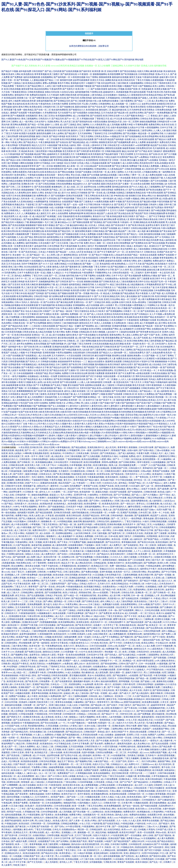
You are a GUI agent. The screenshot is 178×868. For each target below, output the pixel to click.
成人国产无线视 (141, 338)
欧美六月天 (69, 646)
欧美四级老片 (161, 264)
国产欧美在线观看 (12, 287)
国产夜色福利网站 (102, 539)
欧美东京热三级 (106, 196)
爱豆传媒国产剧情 (76, 385)
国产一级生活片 (128, 504)
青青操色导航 (85, 593)
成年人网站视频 (160, 616)
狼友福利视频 (46, 575)
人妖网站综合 (98, 812)
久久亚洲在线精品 (25, 202)
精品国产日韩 (74, 489)
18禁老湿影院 (100, 524)
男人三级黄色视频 (152, 673)
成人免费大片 (83, 208)
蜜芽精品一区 (61, 601)
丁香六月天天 (135, 382)
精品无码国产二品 (67, 483)
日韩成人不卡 (170, 782)
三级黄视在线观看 (28, 598)
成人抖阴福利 (85, 519)
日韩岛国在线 (53, 249)
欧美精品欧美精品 (47, 364)
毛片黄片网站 (59, 332)
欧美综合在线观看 (148, 255)
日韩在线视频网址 (168, 527)
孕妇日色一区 (96, 293)
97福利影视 (97, 824)
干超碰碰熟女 (131, 210)
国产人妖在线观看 (60, 270)
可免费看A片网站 (40, 767)
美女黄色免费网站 (32, 581)
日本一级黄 (86, 450)
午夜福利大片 (129, 181)
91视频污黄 (131, 776)
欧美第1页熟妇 (26, 385)
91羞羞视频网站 (136, 83)
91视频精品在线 (96, 219)
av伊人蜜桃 (160, 661)
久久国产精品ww (154, 483)
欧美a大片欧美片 (98, 311)
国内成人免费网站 (23, 276)
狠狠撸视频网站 (100, 74)
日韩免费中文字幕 (107, 258)
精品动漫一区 (144, 133)
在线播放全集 (158, 329)
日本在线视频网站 (54, 803)
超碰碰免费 (120, 735)
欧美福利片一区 (162, 317)
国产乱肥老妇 (157, 208)
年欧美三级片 (20, 865)
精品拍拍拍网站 (42, 89)
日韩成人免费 (56, 661)
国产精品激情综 (141, 364)
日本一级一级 (137, 596)
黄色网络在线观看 (38, 320)
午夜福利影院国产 (40, 741)
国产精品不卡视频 (10, 71)
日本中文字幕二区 (168, 128)
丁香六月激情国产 (124, 240)
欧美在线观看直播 (30, 305)
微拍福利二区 (105, 110)
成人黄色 (6, 809)
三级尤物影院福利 (70, 323)
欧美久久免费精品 (146, 394)
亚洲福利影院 (16, 791)
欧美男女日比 (53, 329)
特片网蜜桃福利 (106, 130)
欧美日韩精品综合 (120, 584)
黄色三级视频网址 (30, 119)
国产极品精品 (168, 341)
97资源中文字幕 (147, 362)
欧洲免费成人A (122, 264)
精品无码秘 (101, 832)
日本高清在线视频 (100, 344)
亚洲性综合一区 (81, 302)
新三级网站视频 (86, 267)
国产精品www (136, 631)
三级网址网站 (117, 729)
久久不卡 (100, 847)
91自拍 (144, 735)
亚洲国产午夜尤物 (29, 625)
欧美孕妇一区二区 (102, 755)
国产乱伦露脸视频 (36, 596)
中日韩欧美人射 (137, 584)
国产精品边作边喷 (58, 367)
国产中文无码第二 (36, 862)
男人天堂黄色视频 (123, 305)
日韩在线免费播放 (64, 184)
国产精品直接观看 (44, 513)
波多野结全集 (90, 187)
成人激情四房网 (60, 545)
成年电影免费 (25, 71)
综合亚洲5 (43, 450)
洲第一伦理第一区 (11, 738)
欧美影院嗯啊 (114, 74)
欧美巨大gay (11, 729)
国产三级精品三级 (17, 83)
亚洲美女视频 (160, 89)
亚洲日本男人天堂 (86, 741)
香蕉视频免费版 (112, 338)
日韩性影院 (25, 459)
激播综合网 (21, 800)
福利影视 (39, 593)
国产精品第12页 (98, 705)
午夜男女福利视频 (142, 578)
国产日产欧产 (126, 782)
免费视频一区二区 (78, 314)
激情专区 (55, 486)
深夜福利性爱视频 (27, 136)
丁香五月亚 (169, 649)
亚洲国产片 (96, 560)
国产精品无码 (8, 222)
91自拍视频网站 (12, 157)
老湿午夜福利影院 (75, 359)
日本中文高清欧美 (93, 590)
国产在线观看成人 (30, 356)
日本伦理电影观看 (49, 812)
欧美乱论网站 (148, 643)
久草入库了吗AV (49, 465)
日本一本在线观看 (122, 178)
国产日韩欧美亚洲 (108, 347)
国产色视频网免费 (122, 142)
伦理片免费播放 (53, 794)
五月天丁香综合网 (83, 835)
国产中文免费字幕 (127, 373)
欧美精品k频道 (119, 489)
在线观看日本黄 (155, 815)
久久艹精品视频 (119, 287)
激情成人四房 (58, 267)
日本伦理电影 (54, 246)
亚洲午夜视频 (106, 572)
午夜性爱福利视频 (140, 205)
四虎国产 (147, 729)
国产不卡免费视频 (42, 385)
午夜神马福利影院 (92, 708)
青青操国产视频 (119, 450)
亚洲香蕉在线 (64, 376)
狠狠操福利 (71, 658)
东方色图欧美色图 (98, 249)
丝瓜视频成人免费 (124, 767)
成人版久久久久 (165, 581)
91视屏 (72, 643)
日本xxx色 (113, 646)
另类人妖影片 (12, 370)
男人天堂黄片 (11, 678)
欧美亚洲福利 (162, 542)
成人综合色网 (45, 356)
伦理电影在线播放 (34, 560)
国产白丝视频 (93, 175)
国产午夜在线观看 (68, 382)
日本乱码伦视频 (152, 610)
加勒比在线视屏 (57, 459)
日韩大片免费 (74, 601)
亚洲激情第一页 (66, 764)
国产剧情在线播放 (161, 690)
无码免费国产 (76, 486)
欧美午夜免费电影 (133, 729)
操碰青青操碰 (129, 148)
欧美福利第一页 (87, 492)
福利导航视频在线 (81, 513)
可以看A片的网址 (90, 104)
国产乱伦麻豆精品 (128, 655)
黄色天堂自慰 (139, 385)
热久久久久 (12, 536)
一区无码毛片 (126, 741)
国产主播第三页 (94, 628)
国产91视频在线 (95, 240)
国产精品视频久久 (119, 267)
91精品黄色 (63, 465)
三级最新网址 (153, 655)
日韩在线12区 (94, 714)
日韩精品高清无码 (131, 362)
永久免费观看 (45, 347)
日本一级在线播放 (99, 838)
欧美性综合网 (81, 373)
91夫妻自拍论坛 (95, 510)
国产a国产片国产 (147, 335)
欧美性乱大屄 (167, 655)
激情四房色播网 (44, 133)
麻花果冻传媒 (156, 71)
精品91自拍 (100, 616)
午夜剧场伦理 (76, 462)
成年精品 (123, 483)
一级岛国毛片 (27, 210)
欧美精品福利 (135, 359)
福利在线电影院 (134, 397)
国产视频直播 (24, 551)
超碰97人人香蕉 (52, 125)
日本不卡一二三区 (20, 601)
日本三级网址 (12, 122)
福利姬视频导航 (82, 92)
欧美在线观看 (60, 613)
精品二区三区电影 (136, 566)
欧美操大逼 (79, 551)
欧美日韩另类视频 (84, 210)
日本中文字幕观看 (30, 341)
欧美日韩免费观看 (92, 462)
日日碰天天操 (79, 258)
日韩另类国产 (38, 71)
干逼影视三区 (32, 205)
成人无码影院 (52, 862)
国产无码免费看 (119, 391)
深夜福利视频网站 (93, 507)
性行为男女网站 (149, 761)
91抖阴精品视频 (65, 521)
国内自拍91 (76, 844)
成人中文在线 (136, 690)
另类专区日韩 (126, 714)
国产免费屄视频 (80, 397)
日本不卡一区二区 (23, 279)
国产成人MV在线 (141, 367)
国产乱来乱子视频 (59, 385)
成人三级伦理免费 (10, 136)
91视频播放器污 (45, 613)
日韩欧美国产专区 (32, 856)
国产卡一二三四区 (122, 459)
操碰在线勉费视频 (148, 122)
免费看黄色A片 (121, 190)
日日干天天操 (135, 264)
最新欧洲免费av (134, 356)
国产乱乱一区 (156, 862)
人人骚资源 (40, 670)
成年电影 (13, 850)
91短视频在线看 (46, 160)
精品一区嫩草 (75, 326)
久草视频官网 (74, 450)
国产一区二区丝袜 (45, 166)
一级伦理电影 (136, 519)
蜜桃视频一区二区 (86, 832)
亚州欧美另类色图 (62, 513)
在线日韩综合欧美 (55, 391)
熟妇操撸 (129, 516)
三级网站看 (149, 619)
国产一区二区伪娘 (57, 276)
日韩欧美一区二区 (95, 471)
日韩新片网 (132, 554)
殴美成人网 (130, 530)
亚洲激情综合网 (135, 634)
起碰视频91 (160, 684)
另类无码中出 (132, 474)
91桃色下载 (170, 474)
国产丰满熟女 (46, 314)
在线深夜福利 (79, 353)
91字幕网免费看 (141, 125)
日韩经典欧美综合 (30, 160)
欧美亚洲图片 (66, 240)
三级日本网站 (123, 175)
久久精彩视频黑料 (53, 350)
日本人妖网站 (58, 133)
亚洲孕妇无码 (75, 104)
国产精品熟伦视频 (52, 607)
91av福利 (64, 486)
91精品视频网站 (159, 480)
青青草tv (43, 507)
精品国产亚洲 (27, 394)
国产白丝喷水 (50, 302)
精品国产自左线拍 (159, 145)
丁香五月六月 (25, 249)
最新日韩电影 (32, 474)
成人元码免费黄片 (36, 397)
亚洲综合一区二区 (40, 335)
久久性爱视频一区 (70, 652)
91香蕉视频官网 (45, 634)
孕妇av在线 (161, 832)
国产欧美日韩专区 (84, 625)
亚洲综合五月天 (21, 832)
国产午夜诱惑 (27, 367)
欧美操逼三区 (90, 252)
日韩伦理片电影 (41, 296)
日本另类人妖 (101, 536)
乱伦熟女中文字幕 (136, 128)
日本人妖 (168, 785)
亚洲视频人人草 (12, 575)
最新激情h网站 (144, 747)
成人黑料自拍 (54, 279)
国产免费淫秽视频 (55, 344)
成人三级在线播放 (142, 249)
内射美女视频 (170, 92)
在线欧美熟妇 (39, 835)
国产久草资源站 (50, 199)
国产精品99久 (103, 554)
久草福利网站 (158, 812)
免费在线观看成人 (21, 320)
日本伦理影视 (28, 590)
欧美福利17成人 (141, 246)
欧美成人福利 (164, 492)
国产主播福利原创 (46, 628)
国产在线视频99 (58, 196)
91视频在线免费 (93, 551)
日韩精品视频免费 (157, 213)
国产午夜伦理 (100, 139)
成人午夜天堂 (48, 856)
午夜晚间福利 (161, 382)
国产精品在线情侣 (166, 841)
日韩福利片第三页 (51, 107)
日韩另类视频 (84, 658)
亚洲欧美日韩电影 (62, 290)
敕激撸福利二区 (59, 187)
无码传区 (95, 453)
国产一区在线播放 (152, 797)
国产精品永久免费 (163, 139)
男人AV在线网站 (63, 856)
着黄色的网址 (116, 335)
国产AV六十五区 (46, 264)
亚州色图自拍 (32, 711)
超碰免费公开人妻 (107, 359)
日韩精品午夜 (66, 258)
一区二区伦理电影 (66, 581)
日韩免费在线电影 (164, 110)
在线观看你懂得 (76, 545)
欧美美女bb (118, 613)
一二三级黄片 (150, 773)
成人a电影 (114, 693)
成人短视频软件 (127, 329)
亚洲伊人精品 (168, 332)
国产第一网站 (75, 738)
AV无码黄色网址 (9, 273)
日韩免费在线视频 (129, 98)
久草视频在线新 (87, 119)
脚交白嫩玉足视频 (135, 160)
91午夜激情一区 (85, 74)
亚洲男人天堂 (133, 735)
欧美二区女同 (60, 359)
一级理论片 (154, 741)
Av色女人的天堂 (76, 252)
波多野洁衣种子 (15, 640)
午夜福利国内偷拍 (46, 598)
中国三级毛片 (125, 705)
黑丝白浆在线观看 (138, 732)
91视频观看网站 (57, 510)
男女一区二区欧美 (148, 545)
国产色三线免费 (78, 101)
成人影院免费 (102, 673)
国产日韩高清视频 (47, 184)
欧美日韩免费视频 (102, 519)
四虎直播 (149, 533)
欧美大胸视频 (99, 332)
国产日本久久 (75, 270)
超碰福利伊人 (109, 92)
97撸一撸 (48, 788)
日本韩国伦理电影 (146, 74)
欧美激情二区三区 (85, 391)
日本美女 (64, 726)
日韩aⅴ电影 (146, 471)
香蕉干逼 (30, 752)
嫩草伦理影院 (135, 507)
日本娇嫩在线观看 (107, 670)
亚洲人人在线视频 (103, 323)
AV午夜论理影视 (73, 827)
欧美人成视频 (153, 258)
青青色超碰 (149, 519)
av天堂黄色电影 (138, 628)
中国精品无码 (128, 847)
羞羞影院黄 (157, 551)
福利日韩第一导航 (78, 347)
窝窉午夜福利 (136, 219)
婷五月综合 (21, 596)
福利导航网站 (32, 243)
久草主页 (165, 702)
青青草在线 (12, 519)
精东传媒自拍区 (154, 699)
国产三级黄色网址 (98, 350)
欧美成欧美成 (131, 317)
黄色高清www (82, 646)
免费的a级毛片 (159, 261)
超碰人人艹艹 (46, 619)
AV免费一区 (114, 513)
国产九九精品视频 (92, 456)
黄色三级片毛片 (153, 560)
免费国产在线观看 (166, 255)
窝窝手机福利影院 (133, 702)
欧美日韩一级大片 (103, 684)
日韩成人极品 (55, 317)
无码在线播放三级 (38, 732)
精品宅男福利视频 (136, 498)
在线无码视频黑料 (104, 859)
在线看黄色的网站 (40, 551)
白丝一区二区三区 (82, 818)
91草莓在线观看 (27, 714)
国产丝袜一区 (92, 788)
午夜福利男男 (56, 89)
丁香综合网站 (70, 782)
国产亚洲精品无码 (62, 101)
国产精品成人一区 (148, 391)
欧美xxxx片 (127, 829)
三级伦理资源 (41, 151)
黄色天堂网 (49, 447)
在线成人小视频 (18, 353)
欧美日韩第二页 (13, 151)
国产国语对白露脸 (158, 856)
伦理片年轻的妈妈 (150, 853)
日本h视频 (160, 859)
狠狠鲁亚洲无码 (106, 142)
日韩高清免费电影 (40, 459)
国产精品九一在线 (135, 234)
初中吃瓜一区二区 (142, 480)
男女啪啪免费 (101, 246)
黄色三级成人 (127, 246)
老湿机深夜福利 (101, 853)
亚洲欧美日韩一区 (30, 184)
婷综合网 (61, 587)
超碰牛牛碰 (70, 649)
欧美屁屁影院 (92, 258)
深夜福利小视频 (165, 545)
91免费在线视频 (73, 847)
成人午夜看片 (124, 228)
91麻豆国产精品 (101, 761)
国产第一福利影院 (41, 643)
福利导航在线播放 (103, 391)
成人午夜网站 (92, 142)
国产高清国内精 (121, 510)
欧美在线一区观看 (120, 539)
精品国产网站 (40, 154)
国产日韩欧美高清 (107, 282)
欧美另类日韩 (64, 130)
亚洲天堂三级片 (168, 225)
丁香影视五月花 (102, 119)
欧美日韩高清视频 (12, 89)
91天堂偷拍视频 (41, 208)
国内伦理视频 (13, 797)
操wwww (83, 604)
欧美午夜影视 (50, 542)
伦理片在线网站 (41, 403)
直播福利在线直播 (49, 483)
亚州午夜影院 (84, 794)
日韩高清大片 (45, 119)
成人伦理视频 (168, 293)
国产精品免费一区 (168, 747)
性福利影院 (77, 474)
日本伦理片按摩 (146, 447)
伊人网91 (96, 681)
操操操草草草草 (29, 166)
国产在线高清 (148, 397)
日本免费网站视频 (162, 290)
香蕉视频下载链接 (83, 86)
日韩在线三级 (131, 548)
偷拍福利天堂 (91, 678)
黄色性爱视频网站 (164, 486)
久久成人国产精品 (25, 237)
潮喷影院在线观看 (114, 148)
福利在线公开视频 (116, 89)
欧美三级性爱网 (51, 844)
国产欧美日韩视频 (62, 379)
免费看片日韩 (68, 373)
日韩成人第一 (136, 640)
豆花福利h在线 (86, 758)
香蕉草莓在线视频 (40, 693)
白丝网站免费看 (104, 187)
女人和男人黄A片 (55, 255)
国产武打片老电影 (94, 376)
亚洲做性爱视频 (119, 326)
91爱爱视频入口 (139, 305)
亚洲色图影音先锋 (18, 616)
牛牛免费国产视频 (78, 542)
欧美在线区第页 (104, 317)
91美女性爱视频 (52, 240)
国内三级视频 (131, 557)
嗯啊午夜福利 (92, 130)
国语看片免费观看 (96, 373)
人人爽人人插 (159, 130)
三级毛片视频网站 (87, 717)
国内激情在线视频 (152, 234)
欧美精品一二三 (143, 116)
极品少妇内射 (128, 151)
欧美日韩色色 (108, 815)
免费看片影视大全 (57, 403)
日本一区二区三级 (37, 649)
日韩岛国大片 (135, 468)
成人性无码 (111, 447)
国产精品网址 (148, 264)
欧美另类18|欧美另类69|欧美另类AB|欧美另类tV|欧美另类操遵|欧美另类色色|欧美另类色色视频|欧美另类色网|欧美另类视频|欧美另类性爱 (92, 412)
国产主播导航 (38, 130)
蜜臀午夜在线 (120, 619)
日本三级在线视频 (74, 456)
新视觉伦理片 (51, 130)
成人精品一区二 (21, 673)
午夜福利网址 (22, 542)
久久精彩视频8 (169, 385)
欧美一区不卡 (32, 456)
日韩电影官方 (168, 797)
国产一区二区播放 (109, 379)
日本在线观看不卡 (101, 210)
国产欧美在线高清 (10, 758)
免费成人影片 (135, 456)
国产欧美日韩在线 (136, 225)
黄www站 (6, 572)
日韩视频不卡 (146, 598)
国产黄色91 (91, 702)
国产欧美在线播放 (154, 190)
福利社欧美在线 (78, 379)
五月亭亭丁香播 (50, 148)
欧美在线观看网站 (131, 119)
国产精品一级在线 (64, 311)
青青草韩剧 (79, 480)
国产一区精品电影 (121, 827)
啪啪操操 (123, 560)
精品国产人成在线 (105, 213)
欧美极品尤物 (78, 631)
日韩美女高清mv (102, 136)
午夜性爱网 (80, 687)
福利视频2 (18, 829)
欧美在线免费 (105, 166)
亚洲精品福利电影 (10, 403)
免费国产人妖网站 (157, 735)
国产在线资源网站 (108, 788)
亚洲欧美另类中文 (116, 563)
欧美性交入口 (83, 643)
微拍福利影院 (163, 196)
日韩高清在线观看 (60, 675)
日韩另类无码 (88, 356)
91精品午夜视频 (85, 853)
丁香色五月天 (81, 199)
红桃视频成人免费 (154, 587)
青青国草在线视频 (32, 181)
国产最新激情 (71, 267)
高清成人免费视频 (151, 166)
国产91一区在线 (76, 282)
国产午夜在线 (131, 708)
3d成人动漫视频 (56, 208)
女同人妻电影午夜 (19, 397)
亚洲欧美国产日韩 (119, 468)
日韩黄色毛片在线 (135, 533)
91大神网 (72, 634)
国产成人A (137, 495)
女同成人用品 (83, 163)
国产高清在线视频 (17, 225)
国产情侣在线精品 (128, 71)
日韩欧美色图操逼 (36, 92)
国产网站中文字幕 (145, 530)
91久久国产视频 (128, 116)
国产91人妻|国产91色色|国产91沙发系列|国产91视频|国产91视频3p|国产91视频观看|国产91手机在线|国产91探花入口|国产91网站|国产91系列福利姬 (68, 60)
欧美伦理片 (16, 708)
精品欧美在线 (27, 151)
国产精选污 (164, 824)
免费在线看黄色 (20, 172)
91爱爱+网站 (106, 459)
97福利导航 (84, 705)
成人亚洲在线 (48, 717)
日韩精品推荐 (96, 829)
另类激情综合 (55, 202)
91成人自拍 (73, 705)
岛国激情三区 (32, 533)
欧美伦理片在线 (96, 299)
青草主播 (105, 516)
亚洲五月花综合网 (80, 619)
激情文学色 (112, 699)
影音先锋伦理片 (118, 554)
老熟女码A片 (43, 486)
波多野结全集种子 (102, 450)
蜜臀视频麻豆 (82, 581)
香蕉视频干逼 (30, 486)
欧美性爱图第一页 (151, 459)
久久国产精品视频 (158, 465)
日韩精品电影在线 (159, 249)
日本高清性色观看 (146, 139)
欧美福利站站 (51, 261)
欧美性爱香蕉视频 (166, 755)
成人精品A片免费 (122, 199)
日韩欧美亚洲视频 (133, 169)
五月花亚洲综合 (25, 548)
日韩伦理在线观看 (25, 670)
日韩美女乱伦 (46, 474)
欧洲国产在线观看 (114, 394)
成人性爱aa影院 (166, 199)
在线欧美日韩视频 (163, 557)
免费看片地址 (22, 516)
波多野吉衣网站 (136, 113)
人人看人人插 (83, 382)
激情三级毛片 (125, 536)
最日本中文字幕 (104, 827)
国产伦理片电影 (19, 468)
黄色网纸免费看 (99, 800)
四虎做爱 (19, 652)
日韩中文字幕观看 (74, 527)
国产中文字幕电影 (157, 216)
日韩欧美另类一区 (112, 803)
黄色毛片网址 (64, 175)
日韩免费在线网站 (56, 673)
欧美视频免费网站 (64, 116)
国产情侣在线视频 (157, 243)
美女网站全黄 (55, 708)
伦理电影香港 (14, 364)
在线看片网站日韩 (105, 234)
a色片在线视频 (93, 305)
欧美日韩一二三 (83, 89)
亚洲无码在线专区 (49, 338)
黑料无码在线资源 (144, 376)
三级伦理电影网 (39, 631)
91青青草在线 (106, 495)
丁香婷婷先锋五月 (165, 83)
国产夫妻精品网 (110, 107)
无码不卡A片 (169, 604)
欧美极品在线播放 (43, 270)
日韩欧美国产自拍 (70, 607)
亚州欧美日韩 (36, 447)
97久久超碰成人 (138, 670)
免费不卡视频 (116, 202)
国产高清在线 (13, 755)
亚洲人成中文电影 (76, 788)
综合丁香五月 (18, 572)
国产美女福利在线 (10, 169)
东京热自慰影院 (31, 267)
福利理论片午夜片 (75, 190)
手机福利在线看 (55, 128)
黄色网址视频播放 (106, 767)
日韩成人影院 (139, 738)
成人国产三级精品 (68, 125)
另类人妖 (126, 687)
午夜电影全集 (56, 501)
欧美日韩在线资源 (23, 335)
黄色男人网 (49, 578)
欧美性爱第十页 (97, 151)
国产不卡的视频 (162, 844)
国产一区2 (67, 696)
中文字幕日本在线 (19, 293)
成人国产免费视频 (142, 714)
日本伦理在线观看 (63, 806)
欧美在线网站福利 (134, 563)
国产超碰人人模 (145, 98)
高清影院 (67, 708)
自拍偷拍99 (148, 844)
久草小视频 (144, 750)
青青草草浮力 (104, 702)
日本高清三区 (25, 835)
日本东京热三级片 (23, 684)
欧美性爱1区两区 (79, 290)
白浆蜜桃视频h (157, 80)
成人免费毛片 (162, 311)
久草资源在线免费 (89, 735)
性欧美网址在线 (24, 563)
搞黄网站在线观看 (93, 385)
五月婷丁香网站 (167, 356)
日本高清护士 (161, 344)
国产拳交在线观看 (145, 711)
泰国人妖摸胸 (112, 302)
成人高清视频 (169, 652)
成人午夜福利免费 (55, 320)
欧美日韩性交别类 (111, 116)
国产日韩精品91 (142, 314)
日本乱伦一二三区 (59, 684)
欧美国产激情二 (59, 797)
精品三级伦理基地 (118, 285)
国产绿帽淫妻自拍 (41, 98)
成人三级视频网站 (153, 187)
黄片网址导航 (37, 637)
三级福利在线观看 (127, 332)
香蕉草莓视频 (36, 844)
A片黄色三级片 (76, 726)
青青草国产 (34, 587)
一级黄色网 (92, 723)
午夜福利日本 (72, 519)
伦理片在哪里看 (122, 628)
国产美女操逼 (166, 231)
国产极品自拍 (23, 139)
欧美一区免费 (14, 246)
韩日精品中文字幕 (114, 181)
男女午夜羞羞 (142, 293)
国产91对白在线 (162, 169)
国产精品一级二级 (68, 524)
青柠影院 (61, 770)
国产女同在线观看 (107, 821)
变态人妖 (24, 758)
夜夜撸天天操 (59, 729)
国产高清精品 (96, 222)
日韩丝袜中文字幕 (86, 287)
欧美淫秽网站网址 (25, 296)
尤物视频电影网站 (47, 282)
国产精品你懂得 (91, 527)
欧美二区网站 (162, 335)
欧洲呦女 (90, 687)
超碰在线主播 (153, 270)
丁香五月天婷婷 (11, 133)
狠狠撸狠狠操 (161, 362)
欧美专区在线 (168, 125)
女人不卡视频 (156, 314)
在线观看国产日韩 (47, 841)
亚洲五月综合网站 (112, 299)
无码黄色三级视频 (136, 755)
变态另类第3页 (69, 151)
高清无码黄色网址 (45, 806)
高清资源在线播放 (46, 850)
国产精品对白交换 (50, 853)
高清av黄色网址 (139, 302)
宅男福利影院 (25, 145)
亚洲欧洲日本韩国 (16, 483)
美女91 (91, 675)
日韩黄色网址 (11, 643)
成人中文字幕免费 (10, 270)
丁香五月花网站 (86, 136)
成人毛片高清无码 (163, 764)
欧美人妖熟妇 (16, 453)
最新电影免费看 (123, 400)
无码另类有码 (114, 246)
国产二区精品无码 (97, 302)
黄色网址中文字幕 (106, 270)
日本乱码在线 (108, 690)
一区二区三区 (120, 752)
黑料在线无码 (40, 237)
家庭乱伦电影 (102, 492)
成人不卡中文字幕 (18, 862)
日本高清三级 (89, 530)
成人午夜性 (33, 696)
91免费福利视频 (18, 148)
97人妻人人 (39, 735)
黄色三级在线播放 (161, 98)
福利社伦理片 (127, 364)
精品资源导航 (90, 767)
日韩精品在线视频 (124, 367)
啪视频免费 (113, 832)
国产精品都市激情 (110, 154)
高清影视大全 (114, 598)
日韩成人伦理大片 (88, 584)
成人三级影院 (108, 385)
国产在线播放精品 (100, 320)
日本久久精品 (108, 797)
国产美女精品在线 (122, 213)
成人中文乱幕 (116, 119)
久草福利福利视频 (80, 690)
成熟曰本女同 (138, 841)
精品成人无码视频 (111, 293)
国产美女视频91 (130, 133)
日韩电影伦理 (163, 122)
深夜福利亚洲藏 (125, 551)
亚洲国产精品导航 (41, 684)
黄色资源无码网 (78, 376)
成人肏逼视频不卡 (67, 536)
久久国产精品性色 (141, 696)
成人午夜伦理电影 (10, 145)
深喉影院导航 (88, 285)
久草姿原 (50, 516)
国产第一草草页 (9, 130)
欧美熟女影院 (36, 107)
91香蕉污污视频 (24, 382)
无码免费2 (77, 708)
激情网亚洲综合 (71, 255)
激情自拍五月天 (86, 323)
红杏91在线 (90, 726)
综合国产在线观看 (118, 492)
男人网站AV (88, 616)
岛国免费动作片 (166, 806)
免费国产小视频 (98, 394)
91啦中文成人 (152, 584)
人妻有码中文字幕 (98, 145)
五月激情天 (64, 471)
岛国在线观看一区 (111, 376)
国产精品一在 (38, 350)
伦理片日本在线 (13, 196)
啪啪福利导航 (70, 803)
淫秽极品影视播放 (12, 305)
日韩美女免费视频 (104, 752)
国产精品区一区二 (38, 255)
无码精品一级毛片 (167, 160)
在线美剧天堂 (120, 234)
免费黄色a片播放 (149, 276)
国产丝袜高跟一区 (45, 827)
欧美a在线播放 (161, 163)
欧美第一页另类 (42, 210)
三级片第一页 (14, 252)
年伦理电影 (12, 667)
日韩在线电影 (83, 560)
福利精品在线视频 (108, 175)
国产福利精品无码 (20, 732)
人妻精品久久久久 (168, 166)
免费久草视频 (72, 332)
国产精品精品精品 (77, 142)
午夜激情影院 (133, 320)
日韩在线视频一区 (88, 607)
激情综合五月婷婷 (51, 652)
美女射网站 (103, 596)
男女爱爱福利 (102, 498)
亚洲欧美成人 (125, 779)
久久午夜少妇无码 (133, 172)
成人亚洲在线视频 (36, 240)
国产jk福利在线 (127, 208)
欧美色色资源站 (135, 797)
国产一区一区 (8, 335)
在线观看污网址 (104, 276)
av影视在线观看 (143, 373)
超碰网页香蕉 (42, 169)
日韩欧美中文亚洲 (13, 486)
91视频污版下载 (126, 107)
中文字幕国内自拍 (155, 670)
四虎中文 (148, 690)
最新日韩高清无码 (109, 184)
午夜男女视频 (56, 480)
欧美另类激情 (95, 154)
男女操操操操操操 (10, 675)
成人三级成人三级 (45, 747)
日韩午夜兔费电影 (30, 575)
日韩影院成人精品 (158, 726)
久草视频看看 (57, 687)
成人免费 (151, 646)
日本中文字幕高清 (103, 287)
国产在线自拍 (62, 142)
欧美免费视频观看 (113, 806)
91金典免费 (88, 684)
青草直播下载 (10, 110)
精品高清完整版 (117, 344)
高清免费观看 (32, 359)
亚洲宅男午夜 (80, 495)
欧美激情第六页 (128, 376)
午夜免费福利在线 (54, 646)
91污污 (166, 622)
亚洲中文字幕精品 (42, 163)
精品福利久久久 (80, 184)
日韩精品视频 (61, 747)
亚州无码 (92, 569)
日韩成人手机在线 (54, 596)
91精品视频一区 (126, 770)
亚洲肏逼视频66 (150, 456)
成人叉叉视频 (55, 750)
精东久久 (18, 847)
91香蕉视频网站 (152, 128)
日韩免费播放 (116, 658)
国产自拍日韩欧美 (81, 838)
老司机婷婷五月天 (165, 554)
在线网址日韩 (68, 557)
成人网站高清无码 (84, 563)
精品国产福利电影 (116, 139)
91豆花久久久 (129, 711)
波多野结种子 (94, 228)
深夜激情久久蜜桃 (158, 750)
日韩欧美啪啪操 (121, 631)
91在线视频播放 (134, 326)
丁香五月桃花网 (42, 190)
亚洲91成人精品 (64, 219)
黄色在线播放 (122, 258)
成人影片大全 (64, 193)
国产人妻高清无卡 (68, 249)
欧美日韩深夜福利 (154, 779)
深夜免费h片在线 (31, 471)
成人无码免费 (131, 613)
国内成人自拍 (122, 815)
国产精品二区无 (145, 524)
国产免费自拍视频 (90, 572)
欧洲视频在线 (144, 812)
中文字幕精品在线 (63, 744)
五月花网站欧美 (119, 323)
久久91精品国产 (65, 397)
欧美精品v (153, 667)
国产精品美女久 (31, 142)
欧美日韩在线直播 (72, 752)
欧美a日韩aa (7, 658)
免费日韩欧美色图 (68, 95)
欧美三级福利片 (155, 151)
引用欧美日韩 (110, 862)
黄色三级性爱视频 (153, 341)
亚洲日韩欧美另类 (132, 717)
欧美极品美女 (19, 205)
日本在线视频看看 (25, 373)
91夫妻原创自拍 (80, 148)
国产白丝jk (7, 557)
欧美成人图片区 (61, 821)
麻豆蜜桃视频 (153, 231)
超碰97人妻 (101, 687)
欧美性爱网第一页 (93, 504)
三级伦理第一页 (104, 726)
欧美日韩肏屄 (114, 364)
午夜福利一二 (83, 483)
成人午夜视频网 (147, 323)
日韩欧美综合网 (17, 465)
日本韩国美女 (14, 394)
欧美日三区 (43, 785)
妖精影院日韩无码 (165, 104)
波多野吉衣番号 (153, 225)
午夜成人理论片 (161, 598)
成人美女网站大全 (160, 101)
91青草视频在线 (63, 447)
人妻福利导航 (14, 184)
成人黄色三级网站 (116, 172)
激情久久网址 (38, 193)
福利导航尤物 (72, 276)
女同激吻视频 (96, 862)
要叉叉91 (68, 480)
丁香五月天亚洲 (81, 862)
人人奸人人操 (124, 379)
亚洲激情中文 (27, 187)
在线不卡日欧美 (149, 489)
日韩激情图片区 (33, 338)
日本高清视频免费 (56, 732)
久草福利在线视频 (123, 385)
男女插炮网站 (26, 157)
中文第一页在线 (42, 178)
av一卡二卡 (64, 723)
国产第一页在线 (95, 193)
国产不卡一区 (169, 190)
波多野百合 (35, 655)
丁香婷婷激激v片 (81, 279)
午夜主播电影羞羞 (47, 142)
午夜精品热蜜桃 (154, 566)
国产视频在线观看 (66, 293)
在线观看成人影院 (103, 675)
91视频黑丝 (69, 800)
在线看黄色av (108, 501)
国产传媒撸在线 (67, 107)
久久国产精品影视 (22, 545)
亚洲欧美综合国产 (31, 622)
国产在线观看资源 (64, 681)
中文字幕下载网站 (87, 276)
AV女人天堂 (132, 720)
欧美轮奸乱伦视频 (75, 729)
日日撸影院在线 (78, 471)
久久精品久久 (58, 273)
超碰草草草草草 (158, 705)
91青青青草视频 (71, 320)
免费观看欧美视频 (14, 299)
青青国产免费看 (21, 803)
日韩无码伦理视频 (27, 169)
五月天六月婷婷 (117, 210)
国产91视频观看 (18, 116)
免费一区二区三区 (40, 584)
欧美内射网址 (118, 317)
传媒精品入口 (124, 95)
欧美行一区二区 (147, 344)
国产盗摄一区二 (162, 468)
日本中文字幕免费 (81, 744)
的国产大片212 (32, 483)
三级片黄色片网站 (20, 646)
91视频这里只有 (117, 136)
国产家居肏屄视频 (90, 237)
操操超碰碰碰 (27, 190)
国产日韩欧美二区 (26, 462)
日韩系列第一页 (99, 172)
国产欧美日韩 (75, 364)
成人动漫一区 (25, 216)
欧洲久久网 (163, 563)
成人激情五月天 (44, 213)
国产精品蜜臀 (64, 690)
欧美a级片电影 (108, 480)
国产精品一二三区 (81, 181)
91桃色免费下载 (150, 507)
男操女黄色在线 (150, 219)
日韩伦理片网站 (139, 572)
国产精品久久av (106, 353)
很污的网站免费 (56, 296)
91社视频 (143, 708)
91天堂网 (31, 827)
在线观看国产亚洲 (26, 729)
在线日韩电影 (114, 350)
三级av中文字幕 (76, 243)
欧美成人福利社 (69, 145)
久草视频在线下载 (31, 812)
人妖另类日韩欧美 (82, 533)
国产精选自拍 (168, 246)
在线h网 (59, 850)
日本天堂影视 (161, 287)
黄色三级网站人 (97, 279)
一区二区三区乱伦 (147, 613)
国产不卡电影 (114, 687)
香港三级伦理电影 (66, 640)
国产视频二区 (21, 388)
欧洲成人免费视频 (85, 536)
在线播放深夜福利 (140, 379)
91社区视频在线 (75, 264)
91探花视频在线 (163, 359)
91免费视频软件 (54, 664)
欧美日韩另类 (139, 240)
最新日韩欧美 (157, 693)
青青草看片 (123, 447)
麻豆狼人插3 (7, 684)
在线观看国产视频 (70, 202)
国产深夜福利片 (131, 581)
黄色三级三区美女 (47, 116)
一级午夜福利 (107, 199)
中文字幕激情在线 (73, 273)
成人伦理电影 (18, 560)
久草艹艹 (54, 610)
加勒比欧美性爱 (29, 101)
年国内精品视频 (126, 699)
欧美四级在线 (92, 110)
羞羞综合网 (43, 510)
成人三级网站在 (106, 696)
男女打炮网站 (55, 373)
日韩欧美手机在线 (28, 667)
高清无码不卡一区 (99, 622)
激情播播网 (122, 850)
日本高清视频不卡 (118, 320)
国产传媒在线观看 (149, 806)
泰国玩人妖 (117, 711)
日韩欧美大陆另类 (116, 800)
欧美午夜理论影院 (146, 661)
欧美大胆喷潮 (58, 658)
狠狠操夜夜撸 (105, 77)
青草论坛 (141, 504)
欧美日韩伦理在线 (10, 231)
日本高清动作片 (167, 584)
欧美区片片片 (90, 554)
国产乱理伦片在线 (69, 755)
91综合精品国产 (91, 166)
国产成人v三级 (62, 225)
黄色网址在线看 (119, 356)
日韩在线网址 (76, 554)
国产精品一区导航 (36, 125)
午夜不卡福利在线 (50, 566)
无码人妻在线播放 (129, 296)
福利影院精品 (75, 285)
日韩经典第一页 (38, 824)
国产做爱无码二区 (117, 533)
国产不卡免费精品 (111, 637)
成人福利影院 (163, 391)
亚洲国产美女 (19, 311)
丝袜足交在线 (58, 519)
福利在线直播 (8, 773)
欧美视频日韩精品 (93, 587)
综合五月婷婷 (70, 163)
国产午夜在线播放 (87, 335)
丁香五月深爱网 (126, 154)
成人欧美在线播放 (26, 838)
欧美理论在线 (104, 474)
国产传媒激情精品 (57, 507)
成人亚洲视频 (109, 193)
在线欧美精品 (94, 113)
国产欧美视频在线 (129, 74)
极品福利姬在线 (119, 110)
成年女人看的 (70, 391)
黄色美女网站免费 (28, 510)
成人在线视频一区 (120, 104)
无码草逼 (51, 569)
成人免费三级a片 (35, 557)
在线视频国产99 (130, 791)
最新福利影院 (148, 717)
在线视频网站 (47, 77)
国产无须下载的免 (163, 835)
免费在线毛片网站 (168, 142)
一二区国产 (143, 465)
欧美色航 (43, 696)
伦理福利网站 (100, 169)
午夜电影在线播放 (36, 175)
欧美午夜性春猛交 (164, 299)
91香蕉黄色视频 (78, 77)
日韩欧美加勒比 (148, 388)
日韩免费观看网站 (72, 237)
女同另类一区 (85, 255)
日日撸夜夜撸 (153, 504)
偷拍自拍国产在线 (152, 640)
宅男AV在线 (139, 779)
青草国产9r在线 (91, 486)
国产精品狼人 (127, 338)
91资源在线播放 (102, 557)
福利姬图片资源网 (26, 513)
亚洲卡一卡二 (134, 761)
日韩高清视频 (88, 364)
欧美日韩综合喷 (74, 516)
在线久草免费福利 (85, 750)
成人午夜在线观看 (20, 524)
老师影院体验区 (110, 560)
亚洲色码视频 (14, 166)
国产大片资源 (100, 296)
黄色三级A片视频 (120, 308)
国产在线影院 (96, 116)
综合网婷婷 (28, 708)
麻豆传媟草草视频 (103, 356)
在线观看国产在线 (56, 498)
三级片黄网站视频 (88, 341)
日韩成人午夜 (112, 782)
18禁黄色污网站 (130, 261)
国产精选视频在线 (71, 735)
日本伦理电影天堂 (113, 575)
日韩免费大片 (34, 521)
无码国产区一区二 (28, 678)
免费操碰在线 (133, 130)
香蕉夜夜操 (105, 720)
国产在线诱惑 (94, 184)
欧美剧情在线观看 (30, 761)
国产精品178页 (109, 590)
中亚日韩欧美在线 (90, 489)
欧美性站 (171, 661)
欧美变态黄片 (27, 246)
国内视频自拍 (101, 364)
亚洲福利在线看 (83, 791)
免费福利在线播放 (110, 101)
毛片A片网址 (67, 495)
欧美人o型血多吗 (117, 255)
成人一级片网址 (26, 122)
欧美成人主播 (115, 750)
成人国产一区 (11, 747)
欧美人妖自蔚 (83, 350)
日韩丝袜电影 (117, 516)
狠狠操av (73, 717)
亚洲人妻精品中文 (132, 853)
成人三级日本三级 (23, 530)
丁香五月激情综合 (81, 311)
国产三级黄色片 (86, 202)
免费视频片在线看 (148, 320)
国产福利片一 (151, 113)
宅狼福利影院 (69, 216)
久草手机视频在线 (160, 776)
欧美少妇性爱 (53, 382)
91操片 (146, 521)
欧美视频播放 (141, 667)
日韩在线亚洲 (140, 788)
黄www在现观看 (101, 593)
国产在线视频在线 (70, 317)
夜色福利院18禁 (107, 264)
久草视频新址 (49, 400)
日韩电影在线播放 (49, 362)
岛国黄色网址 (8, 95)
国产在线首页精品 (107, 237)
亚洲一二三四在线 (32, 326)
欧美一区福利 (85, 637)
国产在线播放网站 (111, 208)
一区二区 (118, 661)
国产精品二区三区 (58, 190)
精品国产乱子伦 (151, 527)
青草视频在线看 (129, 542)
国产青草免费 (142, 332)
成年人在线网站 (26, 178)
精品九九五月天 (39, 145)
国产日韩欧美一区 (162, 593)
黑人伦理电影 (18, 711)
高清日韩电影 (161, 296)
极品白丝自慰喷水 (96, 362)
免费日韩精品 (60, 264)
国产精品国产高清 (140, 213)
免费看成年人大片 (12, 213)
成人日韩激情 (62, 285)
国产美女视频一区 (82, 812)
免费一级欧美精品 (25, 110)
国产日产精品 (141, 151)
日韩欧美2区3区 (130, 394)
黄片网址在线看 (37, 832)
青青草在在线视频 (64, 702)
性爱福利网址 (140, 590)
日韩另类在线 (152, 308)
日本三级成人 (95, 604)
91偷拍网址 (93, 495)
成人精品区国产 (39, 216)
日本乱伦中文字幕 (167, 507)
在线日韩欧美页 (101, 634)
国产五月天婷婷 (49, 581)
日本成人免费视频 (87, 234)
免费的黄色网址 (23, 480)
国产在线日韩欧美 (111, 222)
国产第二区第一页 (62, 678)
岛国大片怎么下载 (101, 764)
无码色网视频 (53, 824)
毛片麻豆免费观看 (45, 590)
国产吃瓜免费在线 (23, 329)
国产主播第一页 (126, 184)
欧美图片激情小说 (27, 370)
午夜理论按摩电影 (76, 613)
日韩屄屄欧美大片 (93, 747)
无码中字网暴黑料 (30, 264)
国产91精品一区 (90, 270)
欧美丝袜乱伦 (168, 379)
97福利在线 (141, 824)
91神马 (16, 507)
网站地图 (139, 60)
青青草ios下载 (52, 809)
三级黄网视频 (126, 649)
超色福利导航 (41, 246)
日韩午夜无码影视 (88, 370)
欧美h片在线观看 (26, 270)
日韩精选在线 (11, 598)
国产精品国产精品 (73, 530)
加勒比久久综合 (33, 554)
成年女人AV (45, 492)
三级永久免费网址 (27, 747)
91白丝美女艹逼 (147, 287)
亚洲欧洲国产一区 (27, 687)
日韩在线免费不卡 (117, 622)
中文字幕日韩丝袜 (92, 205)
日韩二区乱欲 (36, 601)
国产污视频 (104, 729)
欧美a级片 (30, 806)
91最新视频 (163, 664)
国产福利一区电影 (66, 699)
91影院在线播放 (100, 122)
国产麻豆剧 (21, 827)
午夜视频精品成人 (30, 364)
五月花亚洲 (81, 477)
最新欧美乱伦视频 (10, 249)
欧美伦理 (114, 741)
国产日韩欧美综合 (62, 619)
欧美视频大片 (117, 708)
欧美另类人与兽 (33, 465)
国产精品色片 (62, 326)
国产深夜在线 (154, 228)
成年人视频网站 (145, 261)
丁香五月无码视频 (43, 829)
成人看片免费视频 (146, 299)
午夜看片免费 (143, 453)
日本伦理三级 (145, 513)
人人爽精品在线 (108, 850)
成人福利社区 (136, 539)
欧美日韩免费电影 (122, 243)
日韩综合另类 (146, 119)
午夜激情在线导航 (88, 596)
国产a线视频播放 (133, 388)
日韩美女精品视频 (139, 228)
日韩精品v (82, 714)
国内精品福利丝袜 (120, 187)
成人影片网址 (161, 323)
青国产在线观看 (96, 841)
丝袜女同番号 (113, 71)
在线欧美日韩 (116, 853)
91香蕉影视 (128, 667)
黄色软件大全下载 (101, 216)
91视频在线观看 (141, 803)
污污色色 (95, 643)
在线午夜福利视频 (119, 128)
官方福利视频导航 (47, 305)
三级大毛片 (154, 601)
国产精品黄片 (71, 133)
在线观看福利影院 (161, 376)
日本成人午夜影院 (47, 252)
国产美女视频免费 (133, 276)
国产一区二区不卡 (138, 347)
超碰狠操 (47, 545)
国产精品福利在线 (66, 625)
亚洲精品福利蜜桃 (61, 228)
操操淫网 (78, 521)
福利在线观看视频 (13, 815)
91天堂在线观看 (74, 356)
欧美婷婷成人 (61, 504)
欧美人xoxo (113, 818)
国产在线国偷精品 (133, 136)
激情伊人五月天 (78, 130)
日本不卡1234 (8, 652)
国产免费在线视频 (49, 471)
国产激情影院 (8, 844)
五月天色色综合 (141, 154)
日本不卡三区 (62, 578)
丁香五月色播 (56, 539)
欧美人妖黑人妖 (39, 382)
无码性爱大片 (21, 504)
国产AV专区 (95, 690)
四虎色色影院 (141, 847)
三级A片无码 (51, 699)
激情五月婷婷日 (54, 323)
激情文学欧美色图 (39, 128)
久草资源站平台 (146, 557)
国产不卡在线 (42, 501)
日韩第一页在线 (119, 160)
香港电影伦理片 (78, 83)
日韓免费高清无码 (144, 148)
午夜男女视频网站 (64, 353)
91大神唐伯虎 (24, 767)
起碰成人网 (69, 693)
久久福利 (148, 785)
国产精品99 (105, 489)
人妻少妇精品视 (102, 468)
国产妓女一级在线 (131, 806)
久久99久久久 (117, 557)
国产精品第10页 (121, 113)
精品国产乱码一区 (159, 282)
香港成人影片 (157, 116)
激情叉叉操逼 (135, 77)
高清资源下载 (54, 394)
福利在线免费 (8, 388)
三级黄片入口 (135, 104)
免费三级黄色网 (31, 640)
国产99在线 (43, 667)
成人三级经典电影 (103, 326)
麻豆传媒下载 (98, 338)
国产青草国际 (23, 80)
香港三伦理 (45, 456)
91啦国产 (108, 841)
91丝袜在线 (8, 530)
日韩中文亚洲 (18, 752)
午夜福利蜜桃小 (138, 827)
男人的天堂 (140, 723)
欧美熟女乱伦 (51, 172)
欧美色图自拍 (27, 74)
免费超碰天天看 (136, 850)
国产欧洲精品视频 (48, 640)
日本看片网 (127, 803)
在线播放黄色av (112, 279)
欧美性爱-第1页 (99, 71)
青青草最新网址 (167, 258)
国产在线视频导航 (53, 593)
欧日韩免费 (158, 770)
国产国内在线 (122, 237)
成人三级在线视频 (124, 282)
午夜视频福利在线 (31, 723)
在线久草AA (59, 604)
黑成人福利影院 (167, 240)
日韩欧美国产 (90, 732)
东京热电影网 (166, 347)
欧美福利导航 (80, 569)
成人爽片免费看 (115, 581)
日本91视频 (118, 530)
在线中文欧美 (125, 302)
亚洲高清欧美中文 (96, 447)
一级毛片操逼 (107, 397)
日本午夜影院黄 (73, 616)
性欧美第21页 (86, 539)
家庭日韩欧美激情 (131, 471)
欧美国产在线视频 (109, 228)
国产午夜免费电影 (59, 738)
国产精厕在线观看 (81, 222)
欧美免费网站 (48, 616)
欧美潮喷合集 (38, 231)
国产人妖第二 (66, 818)
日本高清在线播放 (159, 373)
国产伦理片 (19, 474)
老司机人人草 (66, 862)
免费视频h (16, 622)
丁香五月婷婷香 (84, 344)
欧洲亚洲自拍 (90, 213)
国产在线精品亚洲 (130, 598)
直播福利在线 (82, 299)
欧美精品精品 (148, 237)
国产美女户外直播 (87, 317)
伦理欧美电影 (86, 98)
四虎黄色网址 (75, 684)
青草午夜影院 (144, 462)
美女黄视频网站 (86, 169)
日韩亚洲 (13, 699)
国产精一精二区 (9, 139)
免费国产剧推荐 (92, 770)
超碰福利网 (72, 741)
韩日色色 (104, 643)
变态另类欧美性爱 (120, 773)
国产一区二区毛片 (120, 519)
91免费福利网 (55, 696)
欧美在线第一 (51, 175)
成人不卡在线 (39, 755)
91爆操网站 (167, 459)
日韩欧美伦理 (89, 738)
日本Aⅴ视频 (144, 604)
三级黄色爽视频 (130, 575)
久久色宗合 (171, 684)
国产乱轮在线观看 (160, 744)
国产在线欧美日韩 (146, 296)
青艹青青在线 (142, 477)
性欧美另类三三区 (46, 702)
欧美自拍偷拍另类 (32, 853)
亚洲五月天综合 (97, 80)
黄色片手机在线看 (159, 350)
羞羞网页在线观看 (114, 362)
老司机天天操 (153, 347)
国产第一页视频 (82, 293)
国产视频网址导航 (20, 655)
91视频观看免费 (22, 234)
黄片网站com (117, 702)
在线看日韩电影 (18, 282)
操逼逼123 (54, 495)
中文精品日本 (162, 643)
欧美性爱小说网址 (128, 279)
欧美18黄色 (102, 717)
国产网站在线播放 (66, 172)
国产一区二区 (169, 732)
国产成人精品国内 (141, 693)
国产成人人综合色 (95, 314)
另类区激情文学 (9, 551)
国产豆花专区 (14, 285)
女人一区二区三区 (48, 773)
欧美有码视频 (51, 231)
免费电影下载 (135, 166)
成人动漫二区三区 (75, 187)
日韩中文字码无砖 (12, 190)
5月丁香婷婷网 (39, 563)
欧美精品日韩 (56, 693)
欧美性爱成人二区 (68, 853)
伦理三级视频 (168, 673)
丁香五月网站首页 (155, 498)
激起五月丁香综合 (66, 761)
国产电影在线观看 (100, 86)
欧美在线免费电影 (90, 459)
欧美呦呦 (52, 631)
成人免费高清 (142, 856)
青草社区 (157, 818)
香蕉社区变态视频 (140, 178)
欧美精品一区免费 (49, 376)
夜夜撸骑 (133, 447)
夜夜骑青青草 (111, 373)
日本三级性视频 (100, 533)
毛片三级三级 (51, 222)
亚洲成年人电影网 (28, 702)
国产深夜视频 (160, 658)
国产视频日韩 (127, 637)
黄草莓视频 (124, 681)
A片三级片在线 (87, 859)
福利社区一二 (43, 299)
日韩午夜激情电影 (154, 385)
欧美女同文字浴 (15, 379)
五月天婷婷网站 (85, 133)
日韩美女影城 (29, 332)
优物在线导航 (52, 818)
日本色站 (6, 841)
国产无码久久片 (33, 362)
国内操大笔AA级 (94, 101)
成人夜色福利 (85, 667)
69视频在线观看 (23, 693)
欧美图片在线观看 (27, 133)
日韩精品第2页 (85, 332)
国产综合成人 (39, 569)
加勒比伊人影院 (49, 655)
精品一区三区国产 (129, 299)
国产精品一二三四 (143, 101)
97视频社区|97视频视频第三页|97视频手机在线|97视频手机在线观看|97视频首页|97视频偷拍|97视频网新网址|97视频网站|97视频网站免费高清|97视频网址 (82, 439)
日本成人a (97, 637)
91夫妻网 (56, 492)
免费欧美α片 (79, 308)
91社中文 (83, 652)
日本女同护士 (41, 122)
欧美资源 (18, 658)
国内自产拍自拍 (39, 258)
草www (106, 507)
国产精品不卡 (92, 613)
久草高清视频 (52, 726)
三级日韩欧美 (122, 83)
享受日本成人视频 (26, 501)
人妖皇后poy (169, 501)
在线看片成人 (131, 139)
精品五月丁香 (68, 563)
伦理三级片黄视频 (10, 163)
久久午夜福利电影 (12, 154)
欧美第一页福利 (132, 344)
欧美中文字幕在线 (60, 643)
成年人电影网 (14, 101)
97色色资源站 (39, 536)
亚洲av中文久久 (162, 74)
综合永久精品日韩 (34, 311)
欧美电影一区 (71, 468)
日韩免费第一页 (47, 681)
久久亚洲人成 (158, 578)
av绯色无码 (171, 735)
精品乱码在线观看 (85, 139)
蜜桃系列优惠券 (125, 744)
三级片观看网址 (126, 101)
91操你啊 (142, 655)
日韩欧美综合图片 (113, 471)
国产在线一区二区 (43, 110)
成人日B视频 (140, 829)
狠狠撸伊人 (52, 536)
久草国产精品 (148, 382)
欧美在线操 (59, 575)
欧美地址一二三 (80, 362)
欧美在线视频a (167, 370)
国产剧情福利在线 (84, 122)
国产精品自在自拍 (142, 350)
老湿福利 (117, 684)
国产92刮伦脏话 (156, 847)
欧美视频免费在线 (100, 794)
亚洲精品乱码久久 (13, 853)
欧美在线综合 (141, 601)
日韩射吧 (158, 785)
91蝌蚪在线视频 (26, 163)
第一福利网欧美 (166, 172)
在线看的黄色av (110, 587)
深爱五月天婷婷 (63, 598)
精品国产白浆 (67, 835)
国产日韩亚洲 (62, 282)
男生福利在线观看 (137, 92)
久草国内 (151, 829)
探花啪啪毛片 (84, 566)
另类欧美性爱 (33, 744)
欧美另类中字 (32, 282)
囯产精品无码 (58, 119)
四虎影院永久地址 (110, 456)
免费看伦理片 (130, 812)
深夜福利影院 (96, 382)
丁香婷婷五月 (21, 86)
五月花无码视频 (88, 548)
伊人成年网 (63, 560)
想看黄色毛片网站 (167, 456)
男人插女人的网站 (131, 335)
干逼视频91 (90, 545)
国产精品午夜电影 (57, 136)
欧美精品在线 (140, 193)
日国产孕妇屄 (20, 764)
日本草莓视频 (76, 465)
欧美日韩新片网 (146, 575)
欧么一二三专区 (19, 809)
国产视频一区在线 (95, 290)
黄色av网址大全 (149, 196)
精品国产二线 (124, 231)
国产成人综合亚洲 (42, 548)
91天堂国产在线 (12, 726)
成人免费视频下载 (110, 649)
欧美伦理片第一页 (52, 557)
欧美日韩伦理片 (96, 652)
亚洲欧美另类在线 (32, 717)
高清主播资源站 (101, 465)
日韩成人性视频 (109, 551)
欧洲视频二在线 (55, 216)
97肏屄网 (126, 596)
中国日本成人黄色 (28, 675)
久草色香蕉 (100, 782)
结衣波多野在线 (108, 83)
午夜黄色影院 (56, 785)
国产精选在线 (118, 474)
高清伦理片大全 (164, 791)
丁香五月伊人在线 (40, 276)
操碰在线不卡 (23, 308)
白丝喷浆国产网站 (143, 329)
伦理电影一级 (156, 367)
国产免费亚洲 (106, 613)
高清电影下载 (60, 205)
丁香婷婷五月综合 (38, 234)
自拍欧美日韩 (69, 157)
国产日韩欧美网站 (128, 462)
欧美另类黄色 (56, 299)
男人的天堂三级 (68, 122)
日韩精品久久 (117, 764)
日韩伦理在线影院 (120, 273)
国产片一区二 (31, 450)
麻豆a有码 (29, 829)
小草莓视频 (35, 524)
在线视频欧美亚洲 (107, 367)
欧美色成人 (73, 667)
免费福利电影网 (76, 213)
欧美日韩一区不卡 (10, 735)
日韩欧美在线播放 (56, 649)
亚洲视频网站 (79, 305)
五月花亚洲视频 (76, 747)
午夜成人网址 (17, 142)
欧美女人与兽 (62, 717)
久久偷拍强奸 (170, 133)
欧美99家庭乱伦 (97, 181)
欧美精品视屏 (116, 216)
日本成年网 (100, 699)
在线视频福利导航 (157, 708)
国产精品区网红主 (36, 86)
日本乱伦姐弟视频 (77, 628)
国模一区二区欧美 (105, 243)
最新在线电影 (81, 107)
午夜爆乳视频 (70, 208)
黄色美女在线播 (33, 566)
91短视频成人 (160, 524)
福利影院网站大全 (55, 237)
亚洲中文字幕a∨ (125, 788)
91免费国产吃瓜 (55, 572)
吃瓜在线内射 (92, 308)
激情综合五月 (140, 649)
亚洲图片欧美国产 (158, 678)
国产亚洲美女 (48, 815)
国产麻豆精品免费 (65, 302)
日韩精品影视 (100, 563)
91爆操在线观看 (11, 178)
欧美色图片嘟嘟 (13, 341)
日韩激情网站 (105, 104)
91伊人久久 (152, 824)
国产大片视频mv (151, 495)
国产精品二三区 (52, 80)
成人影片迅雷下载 (36, 699)
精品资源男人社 (11, 216)
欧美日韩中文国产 (23, 258)
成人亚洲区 (161, 711)
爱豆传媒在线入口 (164, 519)
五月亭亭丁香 (156, 477)
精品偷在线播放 (67, 477)
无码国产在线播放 (83, 172)
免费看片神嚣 (127, 125)
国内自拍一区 (37, 302)
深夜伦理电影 (107, 190)
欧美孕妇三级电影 (92, 190)
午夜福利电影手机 (134, 527)
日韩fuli (23, 699)
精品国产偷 (143, 625)
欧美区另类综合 (38, 664)
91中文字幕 (81, 510)
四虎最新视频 (122, 92)
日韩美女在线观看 (19, 649)
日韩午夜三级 (170, 205)
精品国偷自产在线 (45, 290)
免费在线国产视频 (159, 752)
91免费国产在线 (46, 359)
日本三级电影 (57, 163)
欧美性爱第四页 (56, 169)
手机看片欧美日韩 (155, 92)
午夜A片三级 (44, 658)
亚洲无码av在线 (133, 859)
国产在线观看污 (115, 163)
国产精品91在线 (13, 160)
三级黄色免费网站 (34, 788)
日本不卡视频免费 (165, 646)
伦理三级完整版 (99, 818)
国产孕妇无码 (73, 98)
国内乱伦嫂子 (159, 119)
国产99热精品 (44, 675)
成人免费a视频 (30, 658)
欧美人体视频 (69, 776)
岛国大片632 (77, 678)
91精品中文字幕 (42, 367)
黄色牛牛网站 (64, 83)
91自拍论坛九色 (110, 483)
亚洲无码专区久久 (168, 270)
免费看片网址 (76, 815)
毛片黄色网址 (35, 758)
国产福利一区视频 (163, 575)
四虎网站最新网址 (64, 533)
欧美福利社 (158, 474)
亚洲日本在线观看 (106, 607)
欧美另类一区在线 (123, 738)
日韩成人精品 (104, 225)
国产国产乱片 (58, 527)
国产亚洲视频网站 (114, 311)
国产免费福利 (150, 563)
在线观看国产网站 (110, 329)
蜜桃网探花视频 (40, 779)
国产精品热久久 (162, 447)
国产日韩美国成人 (14, 219)
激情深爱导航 (27, 89)
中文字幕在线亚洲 (22, 584)
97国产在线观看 (48, 181)
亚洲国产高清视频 (129, 513)
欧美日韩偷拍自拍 (100, 791)
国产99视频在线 (83, 157)
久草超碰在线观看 (98, 163)
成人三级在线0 (82, 693)
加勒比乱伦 (134, 569)
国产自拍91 (63, 554)
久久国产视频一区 (150, 356)
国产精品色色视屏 (135, 622)
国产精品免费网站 (32, 219)
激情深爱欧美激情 (83, 231)
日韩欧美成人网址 (108, 809)
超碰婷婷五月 (53, 154)
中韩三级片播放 (83, 800)
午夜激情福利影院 (28, 613)
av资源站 (94, 809)
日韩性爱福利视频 (17, 362)
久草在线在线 (67, 279)
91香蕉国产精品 (41, 373)
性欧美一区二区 (112, 847)
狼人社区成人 (91, 225)
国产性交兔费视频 (38, 323)
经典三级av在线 (123, 501)
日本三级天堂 (81, 261)
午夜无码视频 (160, 675)
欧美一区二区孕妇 (17, 314)
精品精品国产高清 (20, 859)
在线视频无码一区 (92, 815)
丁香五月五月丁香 (51, 758)
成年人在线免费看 (60, 213)
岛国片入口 (97, 803)
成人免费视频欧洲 (118, 634)
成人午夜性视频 (156, 338)
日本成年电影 (25, 779)
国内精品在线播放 (14, 181)
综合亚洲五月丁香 (125, 607)
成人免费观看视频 (28, 628)
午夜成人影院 (67, 308)
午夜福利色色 (45, 104)
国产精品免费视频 (164, 394)
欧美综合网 (135, 510)
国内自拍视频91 (133, 800)
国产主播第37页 (72, 370)
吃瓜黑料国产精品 (126, 157)
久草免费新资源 (50, 113)
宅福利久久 (60, 590)
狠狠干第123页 (50, 764)
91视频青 (168, 477)
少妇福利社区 (64, 631)
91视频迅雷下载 (156, 178)
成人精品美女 (58, 456)
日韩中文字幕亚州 (167, 219)
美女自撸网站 (18, 566)
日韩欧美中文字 (12, 631)
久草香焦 (169, 498)
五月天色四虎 (107, 113)
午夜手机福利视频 (98, 581)
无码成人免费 (155, 379)
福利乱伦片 (39, 818)
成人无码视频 (66, 812)
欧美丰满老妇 (142, 862)
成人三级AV (41, 776)
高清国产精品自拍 (91, 516)
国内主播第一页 (91, 359)
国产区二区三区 (24, 130)
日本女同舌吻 (11, 702)
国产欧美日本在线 (146, 542)
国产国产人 (10, 527)
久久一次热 (122, 821)
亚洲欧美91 (146, 758)
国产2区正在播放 (143, 208)
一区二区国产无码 (118, 761)
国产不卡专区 (131, 616)
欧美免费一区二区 (147, 554)
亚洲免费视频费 (35, 604)
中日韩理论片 (69, 453)
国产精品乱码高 (15, 326)
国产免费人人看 (169, 634)
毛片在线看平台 (65, 113)
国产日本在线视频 (159, 181)
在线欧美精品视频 (74, 767)
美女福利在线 (19, 104)
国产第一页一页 (93, 379)
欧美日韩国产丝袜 (51, 308)
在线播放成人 (34, 376)
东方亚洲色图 (94, 578)
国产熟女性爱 (146, 675)
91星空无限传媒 (110, 747)
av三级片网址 (74, 711)
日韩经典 (42, 572)
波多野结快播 (106, 619)
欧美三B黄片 (102, 545)
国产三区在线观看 (136, 560)
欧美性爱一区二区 (77, 400)
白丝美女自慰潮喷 (142, 184)
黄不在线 (166, 767)
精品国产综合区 (54, 234)
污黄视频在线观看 (64, 181)
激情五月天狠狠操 (79, 193)
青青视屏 (25, 782)
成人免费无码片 (49, 554)
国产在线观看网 (126, 610)
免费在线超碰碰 (37, 794)
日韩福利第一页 (23, 495)
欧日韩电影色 (25, 231)
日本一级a (113, 610)
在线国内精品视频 (90, 661)
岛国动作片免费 (89, 711)
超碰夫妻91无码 (167, 77)
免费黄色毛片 (85, 320)
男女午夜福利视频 (69, 246)
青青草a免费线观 (110, 462)
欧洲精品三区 (120, 341)
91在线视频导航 (119, 755)
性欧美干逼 (108, 628)
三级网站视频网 (80, 696)
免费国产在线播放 (18, 696)
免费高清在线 (122, 359)
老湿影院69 (16, 723)
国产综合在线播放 (22, 741)
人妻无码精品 (96, 95)
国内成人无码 (19, 199)
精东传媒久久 (91, 729)
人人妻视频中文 (131, 658)
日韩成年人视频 (156, 205)
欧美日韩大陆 (32, 104)
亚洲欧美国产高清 (79, 841)
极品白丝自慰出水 (77, 160)
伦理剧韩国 (152, 536)
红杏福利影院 (103, 335)
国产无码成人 (112, 655)
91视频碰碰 (65, 844)
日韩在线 (93, 696)
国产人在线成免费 (155, 353)
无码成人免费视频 (89, 670)
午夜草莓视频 (26, 735)
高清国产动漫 (44, 519)
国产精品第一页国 (151, 326)
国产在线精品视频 (145, 290)
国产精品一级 (142, 678)
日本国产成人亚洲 (164, 829)
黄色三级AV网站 (16, 267)
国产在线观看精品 (75, 367)
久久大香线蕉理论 (98, 125)
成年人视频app (169, 631)
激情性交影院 (56, 157)
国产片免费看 (70, 501)
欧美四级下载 (67, 394)
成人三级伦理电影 (125, 601)
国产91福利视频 (9, 237)
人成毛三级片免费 (53, 86)
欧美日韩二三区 (125, 590)
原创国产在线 (36, 690)
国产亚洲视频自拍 (10, 818)
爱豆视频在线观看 (78, 675)
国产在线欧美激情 (99, 89)
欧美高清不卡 (130, 524)
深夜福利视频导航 (45, 101)
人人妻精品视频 (37, 80)
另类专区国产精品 (88, 388)
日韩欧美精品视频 (158, 521)
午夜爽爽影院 (82, 154)
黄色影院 (13, 714)
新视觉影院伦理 (139, 95)
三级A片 (164, 601)
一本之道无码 (164, 273)
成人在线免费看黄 (26, 776)
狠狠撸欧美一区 (49, 521)
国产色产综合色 (95, 107)
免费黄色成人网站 (109, 770)
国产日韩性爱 (83, 151)
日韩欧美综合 (150, 252)
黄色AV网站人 (134, 489)
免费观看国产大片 (66, 773)
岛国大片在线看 (35, 764)
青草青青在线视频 (88, 178)
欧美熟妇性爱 (47, 504)
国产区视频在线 (129, 290)
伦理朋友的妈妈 (67, 809)
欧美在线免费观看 (167, 569)
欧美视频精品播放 (44, 462)
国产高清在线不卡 (119, 225)
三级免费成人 (168, 687)
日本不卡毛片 (118, 276)
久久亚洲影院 (148, 359)
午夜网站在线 (96, 92)
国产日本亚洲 (123, 347)
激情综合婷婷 (134, 267)
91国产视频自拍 (78, 723)
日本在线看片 (45, 243)
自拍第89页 (119, 527)
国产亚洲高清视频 (26, 610)
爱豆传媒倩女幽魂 (70, 758)
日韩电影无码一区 (136, 794)
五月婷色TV (151, 755)
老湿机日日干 (155, 246)
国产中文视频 (103, 741)
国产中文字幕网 (104, 252)
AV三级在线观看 (39, 279)
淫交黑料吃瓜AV (122, 370)
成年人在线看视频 (73, 779)
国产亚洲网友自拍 (139, 243)
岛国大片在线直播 (58, 720)
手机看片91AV (42, 610)
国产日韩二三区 (13, 187)
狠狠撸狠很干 (146, 658)
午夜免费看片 (88, 273)
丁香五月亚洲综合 (50, 524)
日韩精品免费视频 (69, 824)
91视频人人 (21, 773)
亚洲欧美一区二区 (144, 593)
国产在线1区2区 (156, 154)
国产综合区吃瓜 (113, 542)
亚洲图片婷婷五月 (58, 711)
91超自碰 (94, 619)
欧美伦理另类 (88, 847)
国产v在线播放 (82, 329)
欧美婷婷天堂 (85, 575)
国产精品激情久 (120, 675)
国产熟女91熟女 (162, 530)
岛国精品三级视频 (124, 193)
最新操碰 (69, 687)
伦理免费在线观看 (18, 604)
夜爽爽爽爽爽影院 (25, 391)
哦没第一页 (83, 829)
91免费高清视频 (102, 202)
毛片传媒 (135, 681)
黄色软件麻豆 (144, 210)
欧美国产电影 (23, 637)
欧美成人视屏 (145, 616)
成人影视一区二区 (75, 166)
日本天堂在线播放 (48, 625)
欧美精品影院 (10, 98)
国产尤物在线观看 (10, 569)
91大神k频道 (83, 649)
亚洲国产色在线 (107, 486)
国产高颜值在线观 (70, 234)
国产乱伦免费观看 (137, 190)
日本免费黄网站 (115, 133)
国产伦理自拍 (128, 856)
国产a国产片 (132, 664)
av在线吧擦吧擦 (143, 145)
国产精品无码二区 (66, 231)
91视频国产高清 (130, 86)
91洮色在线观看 (48, 326)
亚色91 (155, 747)
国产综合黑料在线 (155, 628)
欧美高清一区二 (166, 308)
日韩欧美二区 (73, 341)
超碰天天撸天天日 (134, 673)
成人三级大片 (13, 593)
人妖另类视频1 (116, 717)
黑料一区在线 (83, 145)
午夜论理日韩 (34, 616)
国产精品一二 (142, 216)
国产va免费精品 (142, 157)
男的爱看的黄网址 (36, 726)
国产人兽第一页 (77, 821)
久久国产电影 (155, 293)
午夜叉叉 (6, 655)
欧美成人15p (25, 569)
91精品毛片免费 (126, 587)
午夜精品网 (7, 803)
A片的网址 (165, 539)
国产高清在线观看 (43, 187)
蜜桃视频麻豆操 (29, 196)
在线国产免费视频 (86, 128)
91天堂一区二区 (55, 287)
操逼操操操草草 (65, 362)
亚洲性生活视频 (163, 619)
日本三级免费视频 (58, 450)
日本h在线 (113, 536)
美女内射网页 (127, 249)
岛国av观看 (83, 501)
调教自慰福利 (41, 708)
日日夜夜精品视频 (147, 548)
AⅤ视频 (48, 637)
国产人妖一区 (147, 486)
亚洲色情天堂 (105, 160)
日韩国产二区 (49, 311)
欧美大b (160, 613)
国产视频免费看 (72, 548)
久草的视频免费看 (105, 178)
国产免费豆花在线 (33, 652)
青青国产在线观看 (126, 862)
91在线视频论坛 (37, 261)
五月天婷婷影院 (41, 539)
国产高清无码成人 (30, 252)
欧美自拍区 (24, 824)
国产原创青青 (22, 794)
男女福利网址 (154, 572)
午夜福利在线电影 (151, 77)
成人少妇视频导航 (81, 116)
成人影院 (103, 678)
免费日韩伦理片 (40, 530)
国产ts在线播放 (151, 160)
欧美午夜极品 (49, 225)
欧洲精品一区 (94, 397)
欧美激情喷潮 (70, 296)
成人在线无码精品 (112, 829)
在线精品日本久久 (10, 459)
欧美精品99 (139, 699)
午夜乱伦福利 (110, 157)
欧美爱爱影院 (92, 160)
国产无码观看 (42, 489)
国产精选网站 (88, 326)
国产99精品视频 (69, 350)
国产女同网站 (63, 841)
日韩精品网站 (28, 593)
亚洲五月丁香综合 (30, 661)
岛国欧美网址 (54, 122)
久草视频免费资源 (153, 285)
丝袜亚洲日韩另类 (164, 717)
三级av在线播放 (163, 450)
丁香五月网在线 (91, 196)
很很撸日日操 (135, 196)
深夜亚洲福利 (26, 818)
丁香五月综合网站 (95, 806)
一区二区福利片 (137, 273)
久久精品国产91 (102, 285)
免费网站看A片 (43, 196)
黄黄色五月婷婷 (39, 249)
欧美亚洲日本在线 (16, 681)
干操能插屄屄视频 (40, 480)
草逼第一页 (63, 655)
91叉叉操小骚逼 (17, 806)
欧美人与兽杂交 (70, 593)
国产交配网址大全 (112, 290)
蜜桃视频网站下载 (47, 285)
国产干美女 (165, 495)
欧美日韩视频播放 (114, 812)
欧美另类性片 (72, 136)
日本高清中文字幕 (95, 655)
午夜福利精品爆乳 (102, 640)
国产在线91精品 (147, 450)
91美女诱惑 (24, 447)
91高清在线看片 (128, 145)
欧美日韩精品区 (24, 350)
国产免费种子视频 (80, 219)
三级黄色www (147, 764)
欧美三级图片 (54, 74)
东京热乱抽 (137, 459)
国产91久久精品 (136, 187)
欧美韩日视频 (116, 86)
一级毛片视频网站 (19, 376)
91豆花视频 (98, 575)
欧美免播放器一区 (100, 658)
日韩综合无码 (150, 83)
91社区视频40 (20, 521)
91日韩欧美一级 (31, 492)
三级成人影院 (133, 323)
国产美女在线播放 (12, 367)
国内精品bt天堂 (115, 122)
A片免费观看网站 (143, 818)
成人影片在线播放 (57, 335)
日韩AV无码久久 (22, 302)
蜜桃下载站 (143, 726)
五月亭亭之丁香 (111, 625)
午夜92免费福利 (168, 228)
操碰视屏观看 (12, 385)
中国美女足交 (156, 157)
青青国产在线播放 (161, 471)
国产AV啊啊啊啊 (10, 785)
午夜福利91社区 (126, 818)
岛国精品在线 (8, 193)
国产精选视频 (27, 154)
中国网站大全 (153, 305)
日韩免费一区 (30, 705)
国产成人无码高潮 (53, 71)
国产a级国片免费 (19, 841)
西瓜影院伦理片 (147, 163)
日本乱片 (57, 829)
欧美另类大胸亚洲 (30, 285)
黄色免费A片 (62, 628)
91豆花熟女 (89, 498)
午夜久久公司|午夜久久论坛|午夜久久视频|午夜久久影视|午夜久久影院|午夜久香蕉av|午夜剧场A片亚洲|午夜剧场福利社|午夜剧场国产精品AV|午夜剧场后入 (98, 424)
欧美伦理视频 (40, 344)
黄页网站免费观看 (19, 125)
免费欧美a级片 (140, 741)
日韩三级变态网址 (72, 572)
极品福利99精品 (77, 225)
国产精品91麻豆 (92, 480)
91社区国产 (160, 720)
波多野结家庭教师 (81, 80)
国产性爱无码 (108, 578)
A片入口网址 (145, 474)
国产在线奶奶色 (135, 492)
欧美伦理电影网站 (151, 136)
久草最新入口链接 (149, 267)
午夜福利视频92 (35, 113)
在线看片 (98, 625)
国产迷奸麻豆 (8, 800)
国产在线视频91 (143, 181)
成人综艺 (139, 785)
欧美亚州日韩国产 (128, 832)
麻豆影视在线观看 (66, 338)
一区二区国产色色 (70, 492)
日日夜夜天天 (135, 237)
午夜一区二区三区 (166, 267)
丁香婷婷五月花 (100, 133)
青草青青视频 (41, 74)
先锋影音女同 (118, 388)
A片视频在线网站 (150, 172)
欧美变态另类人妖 (26, 489)
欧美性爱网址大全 (74, 590)
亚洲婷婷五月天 (72, 670)
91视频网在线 (9, 670)
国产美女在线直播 (49, 723)
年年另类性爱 (56, 714)
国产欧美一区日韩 (138, 370)
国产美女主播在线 (120, 166)
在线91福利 (133, 450)
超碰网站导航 (157, 133)
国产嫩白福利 (111, 231)
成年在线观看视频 (112, 856)
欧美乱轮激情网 (167, 136)
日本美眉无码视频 (13, 332)
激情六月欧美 (42, 136)
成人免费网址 (19, 243)
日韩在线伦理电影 (145, 684)
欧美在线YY (14, 625)
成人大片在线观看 (82, 394)
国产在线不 (112, 705)
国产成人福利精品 (127, 453)
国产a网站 (48, 601)
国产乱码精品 (51, 293)
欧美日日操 (164, 536)
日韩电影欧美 (170, 738)
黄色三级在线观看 (25, 208)
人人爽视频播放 (29, 213)
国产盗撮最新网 (142, 516)
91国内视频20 (84, 803)
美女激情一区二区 (21, 255)
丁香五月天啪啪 (143, 80)
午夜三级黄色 (41, 394)
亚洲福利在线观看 (60, 347)
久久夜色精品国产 (116, 169)
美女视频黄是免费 (128, 465)
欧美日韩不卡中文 (158, 279)
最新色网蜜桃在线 (140, 501)
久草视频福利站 (113, 98)
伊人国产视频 (70, 344)
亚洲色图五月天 (67, 154)
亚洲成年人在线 (85, 634)
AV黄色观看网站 (28, 317)
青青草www (7, 673)
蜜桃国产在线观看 (19, 113)
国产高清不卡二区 (107, 400)
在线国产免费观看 (28, 850)
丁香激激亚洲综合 (19, 92)
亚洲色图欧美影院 (41, 453)
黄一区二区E (96, 856)
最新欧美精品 (53, 258)
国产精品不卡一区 (110, 714)
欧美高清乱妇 (114, 249)
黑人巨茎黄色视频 (138, 270)
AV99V (72, 560)
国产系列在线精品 (140, 400)
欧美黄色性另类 (70, 128)
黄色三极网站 (83, 125)
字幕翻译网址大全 (103, 273)
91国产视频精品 (145, 86)
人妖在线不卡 (112, 332)
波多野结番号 (16, 492)
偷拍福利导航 (96, 208)
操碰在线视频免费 (96, 542)
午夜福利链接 (16, 471)
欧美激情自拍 (47, 744)
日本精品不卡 (69, 210)
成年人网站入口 (108, 601)
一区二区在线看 (52, 139)
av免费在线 (68, 664)
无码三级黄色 (38, 477)
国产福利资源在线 (69, 74)
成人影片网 (115, 596)
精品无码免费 (152, 240)
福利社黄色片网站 (21, 107)
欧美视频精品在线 (56, 847)
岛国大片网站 (143, 71)
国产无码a (60, 827)
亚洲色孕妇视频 (115, 524)
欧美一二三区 (22, 844)
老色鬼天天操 (51, 193)
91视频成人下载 (22, 222)
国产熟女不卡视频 (100, 255)
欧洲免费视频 (164, 113)
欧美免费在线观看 (157, 222)
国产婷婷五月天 (15, 717)
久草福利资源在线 (54, 782)
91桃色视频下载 (54, 145)
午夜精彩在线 (41, 714)
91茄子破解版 (118, 720)
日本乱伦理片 (106, 527)
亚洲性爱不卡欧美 (38, 673)
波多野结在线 (109, 240)
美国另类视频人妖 (159, 184)
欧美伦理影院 (140, 107)
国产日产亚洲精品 (122, 495)
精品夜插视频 (47, 388)
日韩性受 (33, 841)
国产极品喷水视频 (148, 202)
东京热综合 (34, 504)
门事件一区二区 (137, 175)
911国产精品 (7, 504)
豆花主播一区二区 (10, 228)
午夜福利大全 (107, 205)
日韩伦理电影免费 (152, 631)
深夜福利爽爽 (71, 637)
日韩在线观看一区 (99, 513)
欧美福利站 (56, 453)
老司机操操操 (83, 95)
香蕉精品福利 (8, 690)
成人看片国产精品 (83, 338)
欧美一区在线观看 (146, 832)
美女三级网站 (127, 350)
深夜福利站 (170, 770)
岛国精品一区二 (127, 477)
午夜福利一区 (126, 222)
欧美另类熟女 (148, 110)
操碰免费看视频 (57, 767)
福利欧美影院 (12, 290)
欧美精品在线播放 (64, 305)
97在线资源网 (117, 758)
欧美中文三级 (92, 400)
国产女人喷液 (45, 267)
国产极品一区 (60, 388)
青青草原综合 (97, 157)
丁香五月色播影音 (156, 788)
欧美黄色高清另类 (111, 504)
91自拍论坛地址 (67, 92)
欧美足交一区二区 (158, 625)
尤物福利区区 (30, 299)
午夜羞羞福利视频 (96, 477)
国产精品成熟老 (128, 293)
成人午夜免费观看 (109, 779)
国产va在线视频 (80, 240)
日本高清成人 (133, 391)
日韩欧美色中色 (59, 341)
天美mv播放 (115, 791)
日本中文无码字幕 (62, 838)
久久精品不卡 (120, 130)
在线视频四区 (32, 116)
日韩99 (122, 664)
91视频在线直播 (93, 797)
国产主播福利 (166, 607)
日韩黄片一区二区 (132, 311)
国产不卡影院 (159, 637)
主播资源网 (31, 572)
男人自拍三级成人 (44, 821)
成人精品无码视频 (44, 332)
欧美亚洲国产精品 (146, 317)
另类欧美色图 (52, 477)
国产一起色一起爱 (75, 205)
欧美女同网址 (95, 329)
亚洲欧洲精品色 (140, 222)
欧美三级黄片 (69, 750)
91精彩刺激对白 (13, 119)
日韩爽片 (168, 862)
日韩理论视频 (53, 835)
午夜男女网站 (72, 604)
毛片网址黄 (15, 761)
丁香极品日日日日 (106, 569)
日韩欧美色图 (150, 492)
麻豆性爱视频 (49, 770)
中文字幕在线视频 (124, 480)
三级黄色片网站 (56, 530)
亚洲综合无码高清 (112, 314)
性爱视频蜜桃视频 (49, 622)
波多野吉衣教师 (149, 104)
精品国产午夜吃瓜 (21, 664)
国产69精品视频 (158, 210)
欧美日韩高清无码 (127, 80)
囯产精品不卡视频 (148, 581)
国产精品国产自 (91, 367)
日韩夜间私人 (14, 210)
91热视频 (18, 856)
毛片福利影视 (159, 148)
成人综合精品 (155, 364)
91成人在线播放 (73, 673)
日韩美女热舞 (83, 453)
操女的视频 (169, 815)
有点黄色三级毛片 (86, 246)
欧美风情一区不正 (122, 572)
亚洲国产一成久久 (72, 661)
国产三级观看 (143, 279)
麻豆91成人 (33, 773)
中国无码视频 (163, 202)
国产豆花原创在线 (22, 720)
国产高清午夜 (40, 391)
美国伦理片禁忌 (40, 750)
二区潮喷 (41, 847)
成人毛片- (60, 616)
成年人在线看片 (107, 305)
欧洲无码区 (58, 637)
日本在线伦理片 (61, 462)
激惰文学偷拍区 (56, 779)
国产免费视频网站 (96, 148)
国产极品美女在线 (66, 261)
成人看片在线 (170, 400)
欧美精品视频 (72, 859)
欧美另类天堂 (43, 370)
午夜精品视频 (128, 824)
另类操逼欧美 (147, 89)
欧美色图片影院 (76, 504)
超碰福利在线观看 (114, 261)
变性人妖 (44, 711)
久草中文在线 (56, 210)
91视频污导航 (11, 628)
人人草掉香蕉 (10, 308)
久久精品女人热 (70, 287)
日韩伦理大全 (73, 388)
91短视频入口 (28, 797)
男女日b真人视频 (79, 175)
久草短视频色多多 (125, 785)
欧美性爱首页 (50, 690)
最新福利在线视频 (120, 77)
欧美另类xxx (142, 809)
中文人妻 (164, 853)
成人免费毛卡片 (132, 764)
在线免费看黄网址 (129, 604)
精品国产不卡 (19, 338)
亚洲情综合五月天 (159, 696)
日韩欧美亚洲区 (71, 539)
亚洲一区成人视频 (43, 273)
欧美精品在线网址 (34, 83)
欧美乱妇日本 (155, 332)
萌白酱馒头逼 (88, 673)
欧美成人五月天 (156, 400)
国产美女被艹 (92, 720)
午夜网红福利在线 (16, 554)
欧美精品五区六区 (100, 566)
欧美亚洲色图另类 (91, 844)
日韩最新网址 (139, 536)
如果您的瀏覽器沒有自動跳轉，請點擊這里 (89, 46)
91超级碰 (124, 456)
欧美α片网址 (91, 821)
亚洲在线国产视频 (117, 838)
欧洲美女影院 (83, 622)
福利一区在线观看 (24, 539)
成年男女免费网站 (25, 344)
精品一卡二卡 (153, 370)
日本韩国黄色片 (149, 800)
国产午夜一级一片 (55, 670)
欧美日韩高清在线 (34, 148)
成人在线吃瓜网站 (131, 163)
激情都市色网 (66, 80)
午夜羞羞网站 (89, 827)
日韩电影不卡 (106, 661)
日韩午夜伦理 (129, 684)
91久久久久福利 (23, 128)
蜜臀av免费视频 (50, 83)
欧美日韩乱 (139, 607)
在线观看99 (7, 741)
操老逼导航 (37, 545)
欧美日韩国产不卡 (120, 732)
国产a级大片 (125, 693)
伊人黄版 (105, 844)
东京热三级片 (120, 397)
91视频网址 (42, 468)
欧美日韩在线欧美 (137, 258)
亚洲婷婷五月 (93, 850)
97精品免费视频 (55, 151)
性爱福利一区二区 (107, 723)
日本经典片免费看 (60, 104)
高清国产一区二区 (127, 646)
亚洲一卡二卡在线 (161, 513)
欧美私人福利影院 (19, 240)
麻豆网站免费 (110, 219)
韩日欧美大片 (25, 536)
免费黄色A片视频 (53, 735)
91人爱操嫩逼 (162, 827)
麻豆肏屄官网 (152, 199)
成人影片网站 (11, 779)
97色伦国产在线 (26, 403)
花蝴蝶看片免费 (153, 687)
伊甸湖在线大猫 (121, 196)
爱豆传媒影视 (158, 714)
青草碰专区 (148, 468)
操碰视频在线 (32, 619)
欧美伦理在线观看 (105, 341)
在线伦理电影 (104, 711)
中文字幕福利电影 (34, 353)
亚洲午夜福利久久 (119, 507)
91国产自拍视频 (13, 356)
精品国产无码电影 (36, 293)
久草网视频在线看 (84, 773)
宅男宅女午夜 (136, 773)
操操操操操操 (42, 317)
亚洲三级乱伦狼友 (58, 705)
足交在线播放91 (110, 95)
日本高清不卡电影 (75, 507)
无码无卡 (112, 678)
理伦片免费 (132, 726)
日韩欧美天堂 (155, 732)
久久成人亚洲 (135, 821)
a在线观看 (134, 675)
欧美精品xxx (122, 569)
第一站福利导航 (169, 560)
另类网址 (31, 468)
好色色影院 (156, 652)
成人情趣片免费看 (96, 261)
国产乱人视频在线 (28, 519)
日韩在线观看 (92, 353)
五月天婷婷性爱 (134, 110)
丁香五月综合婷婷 (117, 776)
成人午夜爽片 (40, 498)
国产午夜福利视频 (66, 199)
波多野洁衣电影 (85, 524)
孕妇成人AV (57, 548)
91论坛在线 (151, 841)
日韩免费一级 (109, 382)
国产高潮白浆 (36, 400)
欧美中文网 (29, 821)
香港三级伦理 (116, 667)
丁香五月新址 (70, 850)
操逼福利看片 (153, 142)
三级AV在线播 (56, 752)
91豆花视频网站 (149, 838)
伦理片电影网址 (45, 678)
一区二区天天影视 (83, 764)
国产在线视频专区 (136, 308)
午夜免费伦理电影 (41, 157)
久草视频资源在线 (68, 566)
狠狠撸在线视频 (91, 282)
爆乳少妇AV (80, 664)
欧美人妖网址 (159, 86)
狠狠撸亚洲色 (60, 166)
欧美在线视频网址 (84, 216)
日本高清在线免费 (167, 667)
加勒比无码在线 (52, 92)
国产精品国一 (62, 252)
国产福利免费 (19, 557)
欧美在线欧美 (90, 474)
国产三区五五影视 (60, 243)
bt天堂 (24, 726)
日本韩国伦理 (69, 714)
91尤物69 (150, 794)
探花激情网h (7, 587)
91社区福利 (135, 486)
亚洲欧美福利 (23, 261)
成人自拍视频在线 (21, 400)
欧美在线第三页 (17, 456)
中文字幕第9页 (32, 314)
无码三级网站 (8, 607)
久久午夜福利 (53, 95)
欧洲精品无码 (114, 296)
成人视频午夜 (167, 741)
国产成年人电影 (71, 169)
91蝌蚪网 (27, 453)
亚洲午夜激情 (151, 273)
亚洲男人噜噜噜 (10, 687)
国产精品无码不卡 (143, 637)
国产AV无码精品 (162, 237)
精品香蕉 (19, 450)
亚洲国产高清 (163, 252)
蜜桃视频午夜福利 (82, 681)
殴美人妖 (114, 465)
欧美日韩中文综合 (142, 282)
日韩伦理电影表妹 (126, 678)
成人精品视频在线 (135, 285)
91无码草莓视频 (85, 782)
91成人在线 (121, 797)
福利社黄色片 (72, 335)
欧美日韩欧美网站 (135, 341)
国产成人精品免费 (154, 622)
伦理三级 (119, 548)
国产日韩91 (95, 501)
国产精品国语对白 (80, 598)
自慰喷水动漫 (83, 249)
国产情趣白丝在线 (58, 98)
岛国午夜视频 (88, 752)
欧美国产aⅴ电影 (37, 139)
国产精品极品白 (67, 329)
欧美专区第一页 (37, 646)
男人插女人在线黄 (89, 403)
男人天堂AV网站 (17, 533)
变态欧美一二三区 (123, 696)
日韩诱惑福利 (148, 859)
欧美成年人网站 (13, 74)
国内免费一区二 (121, 353)
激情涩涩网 (95, 649)
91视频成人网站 (138, 199)
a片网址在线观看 (107, 785)
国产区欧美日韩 (31, 347)
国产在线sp (73, 584)
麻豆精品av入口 (65, 222)
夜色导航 (88, 465)
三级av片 (150, 827)
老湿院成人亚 (123, 219)
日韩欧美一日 (66, 551)
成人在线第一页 (47, 533)
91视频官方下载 (93, 83)
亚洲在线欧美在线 (128, 625)
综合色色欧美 (19, 359)
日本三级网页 (62, 364)
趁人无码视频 (114, 125)
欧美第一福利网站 (61, 314)
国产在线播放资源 (27, 228)
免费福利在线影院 (38, 95)
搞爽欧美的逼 (111, 80)
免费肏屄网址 (155, 125)
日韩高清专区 (143, 652)
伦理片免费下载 (164, 510)
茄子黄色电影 (22, 690)
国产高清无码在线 (131, 202)
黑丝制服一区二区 (164, 397)
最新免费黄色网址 (105, 370)
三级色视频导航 (154, 302)
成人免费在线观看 (154, 175)
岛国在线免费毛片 (137, 353)
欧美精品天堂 (128, 314)
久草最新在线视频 (79, 228)
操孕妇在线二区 (9, 776)
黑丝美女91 (26, 738)
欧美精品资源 (93, 347)
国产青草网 (8, 750)
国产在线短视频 (65, 148)
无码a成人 (26, 631)
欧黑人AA (141, 646)
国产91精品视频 (46, 205)
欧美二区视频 (36, 542)
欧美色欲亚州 (60, 634)
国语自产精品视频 (10, 510)
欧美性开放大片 (136, 252)
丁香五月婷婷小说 (102, 267)
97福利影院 (155, 767)
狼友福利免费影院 (60, 110)
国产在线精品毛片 (84, 640)
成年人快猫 (148, 835)
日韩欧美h (6, 664)
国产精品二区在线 (44, 228)
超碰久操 (44, 661)
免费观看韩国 (69, 299)
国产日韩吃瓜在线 (91, 601)
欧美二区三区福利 (27, 290)
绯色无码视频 (72, 575)
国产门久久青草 (122, 270)
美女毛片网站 (9, 637)
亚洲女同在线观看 (74, 196)
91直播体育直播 (72, 178)
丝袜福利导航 (51, 397)
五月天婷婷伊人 (59, 356)
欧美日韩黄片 (129, 216)
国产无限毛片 (69, 89)
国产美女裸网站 (167, 326)
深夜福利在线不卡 (85, 296)
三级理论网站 (146, 130)
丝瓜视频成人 (34, 388)
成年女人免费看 (139, 142)
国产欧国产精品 (151, 539)
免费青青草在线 (31, 791)
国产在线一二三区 (76, 797)
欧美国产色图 (105, 308)
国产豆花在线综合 (76, 720)
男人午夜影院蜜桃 (32, 815)
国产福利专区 (85, 71)
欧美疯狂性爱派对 (10, 634)
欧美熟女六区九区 (64, 569)
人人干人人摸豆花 (142, 551)
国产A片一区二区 (120, 252)
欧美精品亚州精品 (155, 95)
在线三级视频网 (168, 234)
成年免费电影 (169, 566)
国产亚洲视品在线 (74, 498)
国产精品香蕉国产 (122, 841)
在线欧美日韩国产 (105, 738)
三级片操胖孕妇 (56, 468)
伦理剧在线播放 (154, 107)
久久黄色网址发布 (23, 193)
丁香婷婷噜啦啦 (73, 459)
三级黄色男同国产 (58, 584)
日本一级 (82, 850)
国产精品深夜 (101, 750)
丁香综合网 (115, 593)
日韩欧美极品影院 (113, 151)
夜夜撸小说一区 (24, 98)
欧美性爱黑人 (21, 175)
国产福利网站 (62, 400)
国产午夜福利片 (39, 329)
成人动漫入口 (45, 341)
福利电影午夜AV (16, 347)
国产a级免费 (163, 489)
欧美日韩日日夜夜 (126, 809)
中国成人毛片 (157, 453)
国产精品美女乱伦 (74, 732)
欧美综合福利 (68, 86)
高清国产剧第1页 (133, 89)
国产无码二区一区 (41, 527)
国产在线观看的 (80, 113)
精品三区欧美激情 (91, 779)
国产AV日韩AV (55, 776)
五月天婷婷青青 (23, 607)
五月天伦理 (37, 607)
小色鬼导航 (170, 670)
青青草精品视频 (61, 160)
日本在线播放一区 (24, 498)
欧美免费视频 (62, 815)
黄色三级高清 (82, 809)
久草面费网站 (156, 782)
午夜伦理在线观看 (155, 193)
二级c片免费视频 (12, 317)
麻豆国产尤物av (148, 510)
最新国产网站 (164, 761)
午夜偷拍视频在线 (75, 587)
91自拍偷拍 (119, 859)
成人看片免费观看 (166, 838)
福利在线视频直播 (32, 77)
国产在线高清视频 (70, 71)
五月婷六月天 (104, 584)
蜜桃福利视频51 (37, 222)
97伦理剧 (54, 551)
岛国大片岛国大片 (102, 835)
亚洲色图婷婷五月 (44, 838)
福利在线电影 (99, 98)
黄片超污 (47, 604)
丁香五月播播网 (132, 758)
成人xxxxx (144, 752)
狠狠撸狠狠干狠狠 (34, 225)
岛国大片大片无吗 (125, 723)
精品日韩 (21, 744)
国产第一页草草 (86, 468)
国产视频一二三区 (91, 264)
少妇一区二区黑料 (131, 122)
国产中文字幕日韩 (164, 388)
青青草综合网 (36, 308)
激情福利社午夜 (22, 95)
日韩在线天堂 (114, 145)
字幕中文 (70, 510)
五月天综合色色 (13, 264)
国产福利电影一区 (62, 77)
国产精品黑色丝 (31, 379)
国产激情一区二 (165, 276)
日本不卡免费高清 (26, 273)
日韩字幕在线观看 (166, 773)
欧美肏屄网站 (94, 199)
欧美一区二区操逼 (34, 199)
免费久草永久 (90, 243)
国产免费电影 (17, 77)
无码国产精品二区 (137, 483)
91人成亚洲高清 (155, 649)
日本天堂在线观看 (98, 646)
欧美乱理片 (25, 477)
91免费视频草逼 (41, 202)
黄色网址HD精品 (48, 219)
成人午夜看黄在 (46, 379)
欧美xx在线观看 (104, 388)
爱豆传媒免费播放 (158, 803)
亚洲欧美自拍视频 (147, 791)
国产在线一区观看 (99, 693)
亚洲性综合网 (13, 782)
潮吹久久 (139, 610)
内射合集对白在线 (36, 172)
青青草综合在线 (57, 178)
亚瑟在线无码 (122, 382)
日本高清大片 (133, 287)
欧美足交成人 (13, 661)
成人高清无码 (148, 169)
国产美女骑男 (97, 744)
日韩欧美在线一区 (21, 323)
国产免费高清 (41, 287)
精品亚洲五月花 (103, 128)
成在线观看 (60, 516)
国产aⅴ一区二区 (72, 119)
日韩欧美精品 (98, 231)
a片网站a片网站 (73, 403)
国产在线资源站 (148, 311)
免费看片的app (133, 838)
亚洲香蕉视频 (49, 353)
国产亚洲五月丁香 (122, 205)
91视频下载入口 (135, 619)
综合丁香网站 (92, 77)
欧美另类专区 (93, 664)
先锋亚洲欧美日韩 (56, 859)
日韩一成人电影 (139, 231)
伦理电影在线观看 (16, 619)
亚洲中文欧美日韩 (156, 590)
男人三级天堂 (27, 287)
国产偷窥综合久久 (77, 110)
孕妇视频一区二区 (113, 652)
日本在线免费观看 (40, 720)
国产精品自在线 (57, 370)
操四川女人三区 (9, 208)
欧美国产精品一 (132, 255)
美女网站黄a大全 (165, 320)
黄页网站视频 (144, 776)
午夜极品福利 (11, 824)
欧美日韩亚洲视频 (68, 139)
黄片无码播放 (122, 690)
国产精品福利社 (141, 782)
